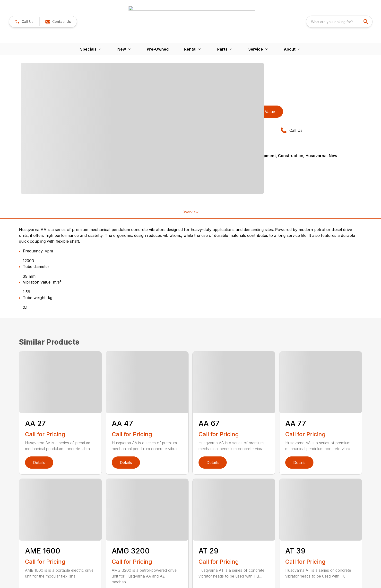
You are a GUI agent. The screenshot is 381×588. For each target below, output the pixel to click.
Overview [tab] (190, 157)
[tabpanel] (106, 73)
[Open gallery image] (142, 73)
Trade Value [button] (264, 57)
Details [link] (39, 408)
